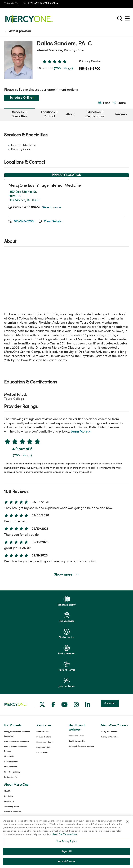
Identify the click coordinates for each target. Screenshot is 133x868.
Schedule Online (21, 98)
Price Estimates (10, 767)
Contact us (110, 703)
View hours (52, 208)
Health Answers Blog (77, 741)
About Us (8, 791)
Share (119, 103)
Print (104, 103)
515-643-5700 (89, 69)
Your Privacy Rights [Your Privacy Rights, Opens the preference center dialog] (66, 841)
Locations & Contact (49, 115)
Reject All (66, 852)
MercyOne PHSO (43, 747)
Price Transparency (12, 772)
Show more (66, 575)
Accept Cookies (66, 861)
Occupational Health (45, 742)
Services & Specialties (19, 115)
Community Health (12, 807)
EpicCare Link (42, 753)
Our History (9, 796)
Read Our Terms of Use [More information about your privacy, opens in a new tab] (65, 835)
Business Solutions (44, 737)
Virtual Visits (9, 756)
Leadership (9, 802)
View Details (50, 222)
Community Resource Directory (81, 746)
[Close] (127, 822)
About (70, 115)
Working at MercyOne (110, 737)
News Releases (43, 732)
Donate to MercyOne (13, 812)
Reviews (121, 115)
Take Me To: (11, 4)
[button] (128, 17)
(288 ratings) (63, 69)
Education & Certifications (95, 115)
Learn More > (80, 432)
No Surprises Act (11, 777)
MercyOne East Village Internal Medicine (45, 186)
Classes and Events (76, 736)
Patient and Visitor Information (16, 742)
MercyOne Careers (109, 732)
